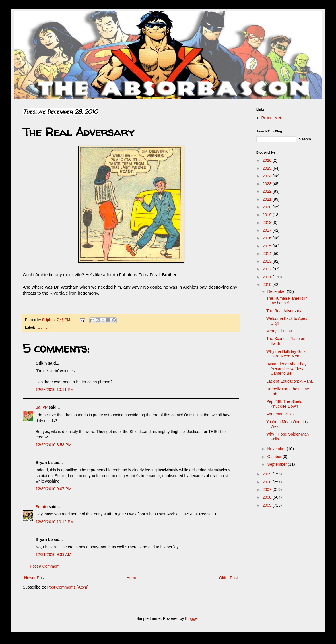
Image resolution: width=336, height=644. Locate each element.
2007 (268, 490)
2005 (268, 505)
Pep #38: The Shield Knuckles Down (284, 404)
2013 (268, 261)
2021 (268, 199)
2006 (268, 497)
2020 (268, 207)
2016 (268, 238)
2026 (268, 160)
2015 (268, 246)
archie (42, 328)
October (275, 457)
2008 (268, 482)
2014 (268, 254)
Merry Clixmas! (280, 331)
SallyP (42, 407)
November (277, 449)
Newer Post (34, 578)
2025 (268, 168)
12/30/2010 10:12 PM (55, 522)
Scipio (42, 507)
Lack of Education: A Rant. (290, 381)
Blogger (192, 618)
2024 (268, 176)
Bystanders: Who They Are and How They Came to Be (286, 369)
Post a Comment (45, 566)
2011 (268, 277)
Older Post (228, 578)
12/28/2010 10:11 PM (55, 390)
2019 (268, 215)
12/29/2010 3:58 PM (53, 445)
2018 (268, 223)
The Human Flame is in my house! (287, 301)
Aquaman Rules (281, 414)
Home (132, 578)
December (277, 291)
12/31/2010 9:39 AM (53, 554)
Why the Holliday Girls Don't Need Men (286, 354)
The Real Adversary (284, 311)
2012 (268, 269)
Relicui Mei (271, 118)
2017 (268, 230)
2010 (268, 285)
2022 (268, 191)
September (277, 464)
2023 (268, 184)
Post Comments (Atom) (68, 587)
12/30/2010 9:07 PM (53, 489)
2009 (268, 474)
